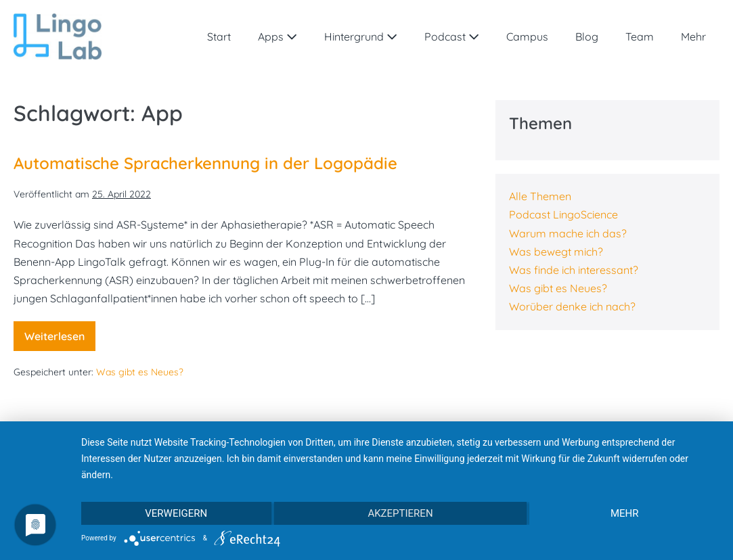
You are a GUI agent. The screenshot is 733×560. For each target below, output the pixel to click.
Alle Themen (540, 196)
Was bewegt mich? (556, 252)
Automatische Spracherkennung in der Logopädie (205, 163)
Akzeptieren (400, 513)
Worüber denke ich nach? (572, 306)
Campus (527, 37)
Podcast (452, 37)
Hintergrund (361, 37)
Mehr (693, 37)
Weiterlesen (60, 340)
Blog (587, 37)
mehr (625, 513)
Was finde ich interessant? (574, 270)
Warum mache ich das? (568, 233)
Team (640, 37)
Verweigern (176, 513)
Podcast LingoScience (563, 214)
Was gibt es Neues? (140, 372)
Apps (277, 37)
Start (219, 37)
